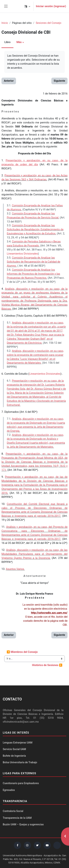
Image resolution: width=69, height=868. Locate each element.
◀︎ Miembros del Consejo (22, 652)
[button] (27, 6)
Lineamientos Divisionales (22, 254)
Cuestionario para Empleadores (21, 783)
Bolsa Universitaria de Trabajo (20, 762)
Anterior (9, 81)
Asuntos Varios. (15, 569)
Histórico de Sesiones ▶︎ (47, 665)
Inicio (5, 23)
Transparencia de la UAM (17, 818)
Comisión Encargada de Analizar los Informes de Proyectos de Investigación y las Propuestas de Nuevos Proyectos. (33, 274)
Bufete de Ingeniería (14, 756)
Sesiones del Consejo (48, 23)
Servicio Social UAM (14, 749)
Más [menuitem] (19, 42)
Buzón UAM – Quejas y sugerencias (23, 824)
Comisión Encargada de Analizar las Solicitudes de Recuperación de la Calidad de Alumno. (33, 262)
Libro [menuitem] (7, 42)
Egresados (9, 790)
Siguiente (59, 81)
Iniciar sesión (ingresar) (51, 6)
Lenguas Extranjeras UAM (18, 743)
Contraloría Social (13, 811)
